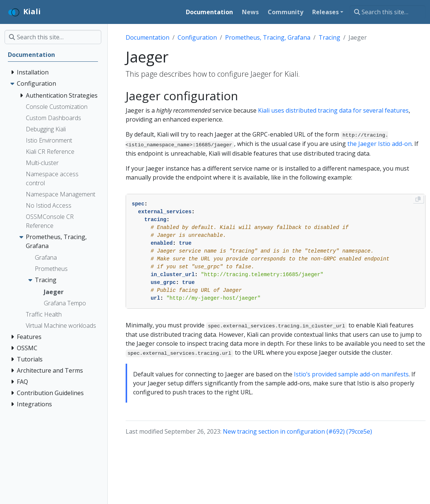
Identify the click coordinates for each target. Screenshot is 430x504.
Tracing (329, 37)
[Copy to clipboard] (418, 199)
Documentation (148, 37)
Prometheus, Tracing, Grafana (268, 37)
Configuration (197, 37)
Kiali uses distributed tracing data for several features (333, 110)
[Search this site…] (388, 12)
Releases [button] (325, 12)
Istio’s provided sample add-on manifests (351, 374)
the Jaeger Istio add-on (380, 144)
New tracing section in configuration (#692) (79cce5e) (297, 431)
